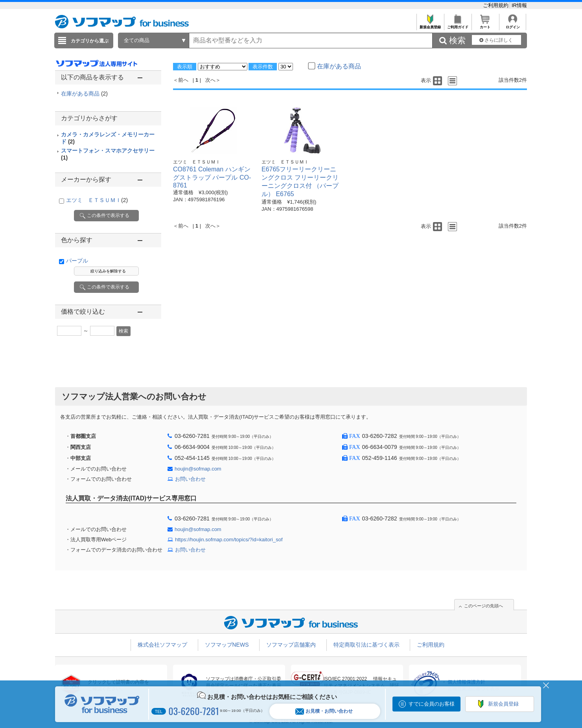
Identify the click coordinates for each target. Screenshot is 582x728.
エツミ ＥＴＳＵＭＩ (97, 200)
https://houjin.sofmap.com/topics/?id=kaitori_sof (229, 540)
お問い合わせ (190, 479)
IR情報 (519, 5)
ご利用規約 (496, 5)
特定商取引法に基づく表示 (367, 645)
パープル (77, 261)
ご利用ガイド (458, 25)
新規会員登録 (430, 25)
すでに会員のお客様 (432, 704)
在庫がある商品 (84, 94)
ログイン (513, 25)
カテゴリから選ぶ (90, 41)
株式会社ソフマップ (162, 645)
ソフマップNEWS (227, 645)
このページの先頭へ (483, 606)
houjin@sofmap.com (198, 469)
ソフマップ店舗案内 (291, 645)
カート (485, 25)
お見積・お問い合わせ (324, 711)
